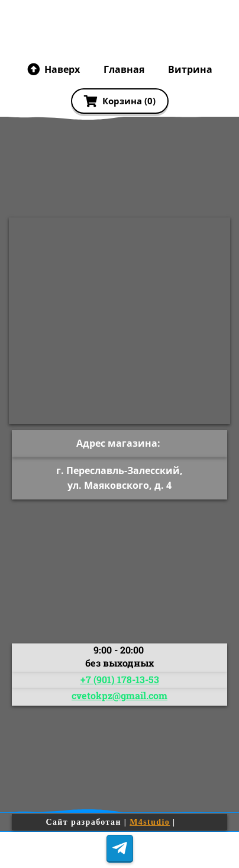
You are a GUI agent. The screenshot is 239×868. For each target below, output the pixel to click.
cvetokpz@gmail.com (119, 695)
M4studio (150, 822)
